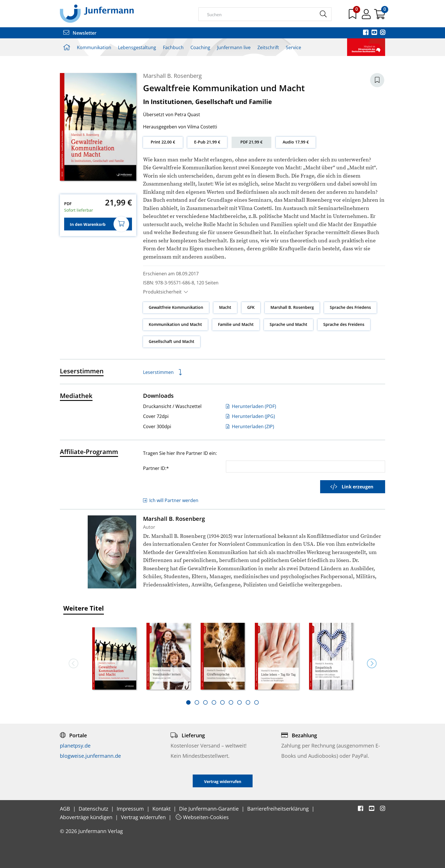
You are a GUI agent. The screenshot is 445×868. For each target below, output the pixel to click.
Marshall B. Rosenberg (172, 76)
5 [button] (222, 702)
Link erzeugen (352, 487)
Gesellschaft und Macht (172, 341)
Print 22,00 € (163, 142)
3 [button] (205, 702)
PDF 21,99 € (251, 142)
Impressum (131, 809)
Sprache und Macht (288, 324)
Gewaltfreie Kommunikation (176, 307)
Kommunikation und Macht (175, 324)
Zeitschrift (268, 47)
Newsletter (80, 33)
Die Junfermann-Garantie (210, 809)
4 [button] (214, 702)
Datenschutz (94, 809)
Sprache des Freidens (344, 324)
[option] (114, 657)
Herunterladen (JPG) (250, 416)
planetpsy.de (75, 746)
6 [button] (231, 702)
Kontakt (162, 809)
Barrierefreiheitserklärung (279, 809)
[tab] (188, 702)
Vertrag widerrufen (144, 817)
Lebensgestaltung (137, 47)
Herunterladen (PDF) (251, 406)
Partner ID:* (156, 468)
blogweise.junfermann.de (90, 756)
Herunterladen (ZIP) (250, 426)
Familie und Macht (236, 324)
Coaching (200, 47)
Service (293, 47)
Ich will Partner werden (171, 500)
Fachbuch (173, 47)
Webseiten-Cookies (202, 817)
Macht (225, 307)
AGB (66, 809)
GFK (251, 307)
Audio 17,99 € (296, 142)
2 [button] (197, 702)
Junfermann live (234, 47)
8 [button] (248, 702)
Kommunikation (94, 47)
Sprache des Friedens (350, 307)
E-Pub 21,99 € (207, 142)
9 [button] (257, 702)
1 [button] (188, 702)
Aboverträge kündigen (87, 817)
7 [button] (240, 702)
